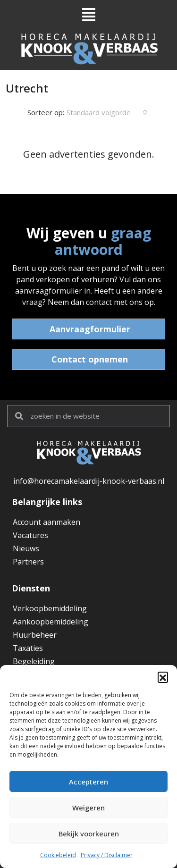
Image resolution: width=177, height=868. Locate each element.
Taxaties (28, 648)
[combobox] (107, 112)
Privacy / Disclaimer (107, 855)
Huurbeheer (35, 635)
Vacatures (30, 535)
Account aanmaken (46, 522)
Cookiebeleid (58, 855)
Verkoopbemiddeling (50, 608)
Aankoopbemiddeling (51, 622)
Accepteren (88, 782)
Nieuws (26, 548)
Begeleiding (34, 661)
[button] (163, 677)
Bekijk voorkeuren (89, 834)
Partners (28, 562)
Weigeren (88, 808)
